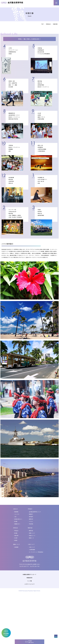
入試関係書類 (32, 596)
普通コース (31, 584)
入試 (15, 563)
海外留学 (31, 563)
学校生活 (48, 70)
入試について (32, 593)
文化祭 (16, 584)
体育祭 (16, 587)
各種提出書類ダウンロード (29, 621)
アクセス (31, 568)
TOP (42, 70)
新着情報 (16, 558)
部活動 (16, 568)
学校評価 (31, 570)
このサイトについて (29, 630)
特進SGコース (32, 582)
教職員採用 (29, 624)
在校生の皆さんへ (18, 565)
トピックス (17, 560)
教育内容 (31, 577)
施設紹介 (31, 560)
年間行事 (16, 582)
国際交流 (31, 565)
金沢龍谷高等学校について (35, 558)
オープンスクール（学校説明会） (36, 598)
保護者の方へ (17, 570)
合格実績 (16, 593)
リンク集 (30, 627)
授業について (32, 579)
